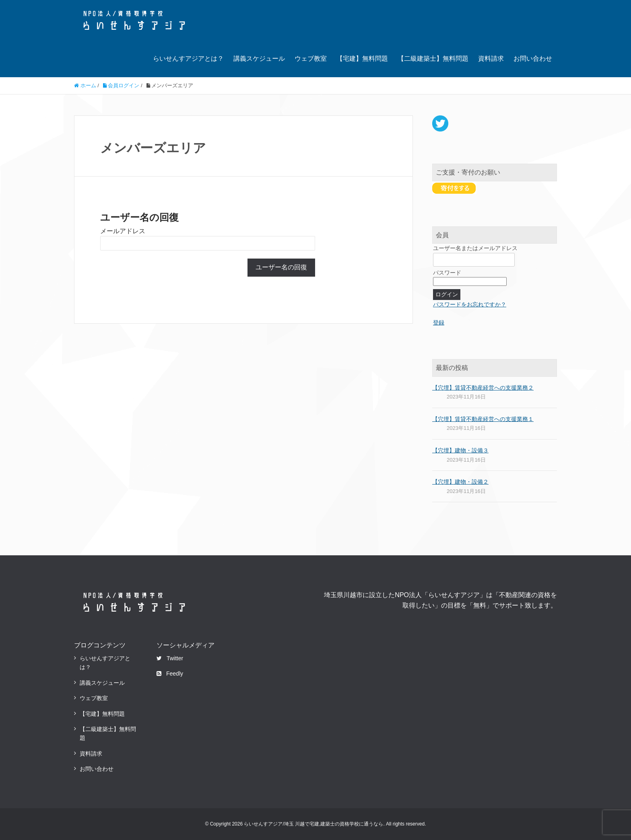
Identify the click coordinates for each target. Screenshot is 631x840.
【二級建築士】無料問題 (433, 59)
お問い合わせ (533, 59)
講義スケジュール (259, 59)
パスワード (447, 273)
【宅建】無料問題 (362, 59)
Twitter (170, 658)
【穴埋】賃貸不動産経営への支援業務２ (483, 388)
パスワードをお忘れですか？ (470, 304)
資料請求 (491, 59)
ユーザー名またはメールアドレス (475, 248)
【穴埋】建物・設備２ (460, 482)
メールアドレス (123, 231)
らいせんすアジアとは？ (188, 59)
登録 (439, 322)
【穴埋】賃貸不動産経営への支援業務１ (483, 419)
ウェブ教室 (311, 59)
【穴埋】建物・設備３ (460, 450)
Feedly (170, 674)
